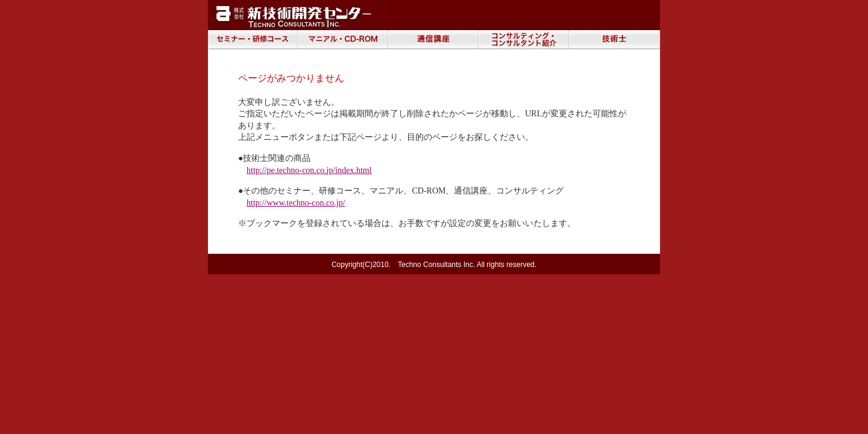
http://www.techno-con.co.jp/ (296, 203)
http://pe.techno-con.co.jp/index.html (309, 170)
